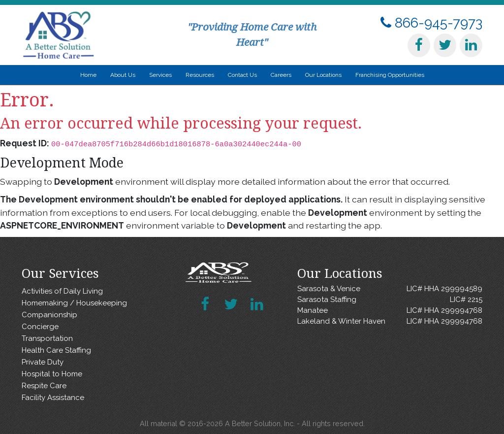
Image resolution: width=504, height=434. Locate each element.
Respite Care (44, 386)
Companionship (49, 315)
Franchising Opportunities (390, 75)
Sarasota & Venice (390, 289)
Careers (281, 75)
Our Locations (323, 75)
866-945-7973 (431, 23)
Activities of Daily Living (62, 291)
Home (88, 75)
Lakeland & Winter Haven (390, 321)
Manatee (390, 311)
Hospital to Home (52, 374)
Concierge (40, 327)
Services (160, 75)
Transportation (47, 338)
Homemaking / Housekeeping (74, 303)
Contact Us (242, 75)
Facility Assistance (53, 398)
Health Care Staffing (56, 350)
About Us (123, 75)
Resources (200, 75)
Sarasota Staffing (390, 300)
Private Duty (43, 362)
